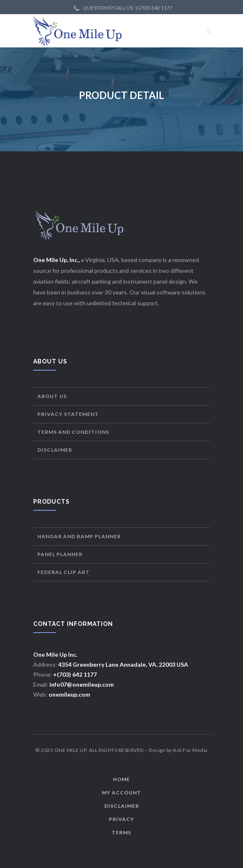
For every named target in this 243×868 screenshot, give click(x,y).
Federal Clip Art (64, 572)
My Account (121, 793)
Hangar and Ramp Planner (79, 536)
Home (121, 779)
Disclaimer (55, 450)
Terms (121, 832)
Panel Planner (60, 554)
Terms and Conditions (73, 432)
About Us (52, 396)
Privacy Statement (68, 414)
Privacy (121, 819)
